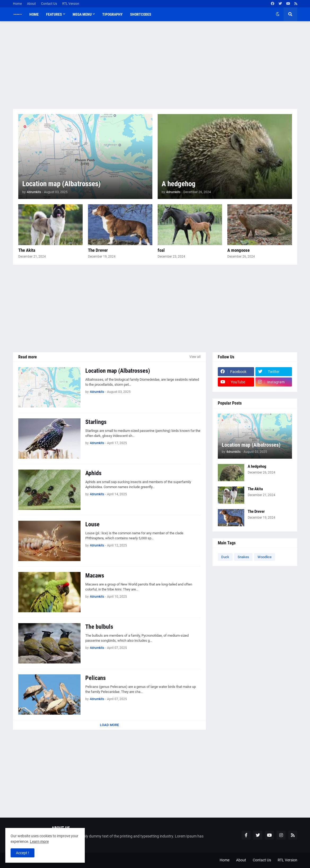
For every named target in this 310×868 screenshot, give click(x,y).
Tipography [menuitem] (112, 14)
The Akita (27, 250)
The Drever (98, 250)
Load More (109, 725)
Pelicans (96, 678)
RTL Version (71, 4)
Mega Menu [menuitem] (82, 14)
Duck (225, 557)
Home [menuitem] (34, 14)
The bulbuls (99, 627)
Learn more (39, 841)
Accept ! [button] (23, 853)
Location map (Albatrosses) (61, 184)
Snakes (243, 557)
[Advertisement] (155, 65)
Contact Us (49, 4)
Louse (92, 524)
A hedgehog (179, 184)
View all (195, 357)
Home (17, 4)
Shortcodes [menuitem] (141, 14)
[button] (278, 14)
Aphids (93, 473)
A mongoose (238, 250)
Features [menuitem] (54, 14)
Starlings (96, 422)
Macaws (95, 576)
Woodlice (265, 557)
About (31, 4)
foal (161, 250)
